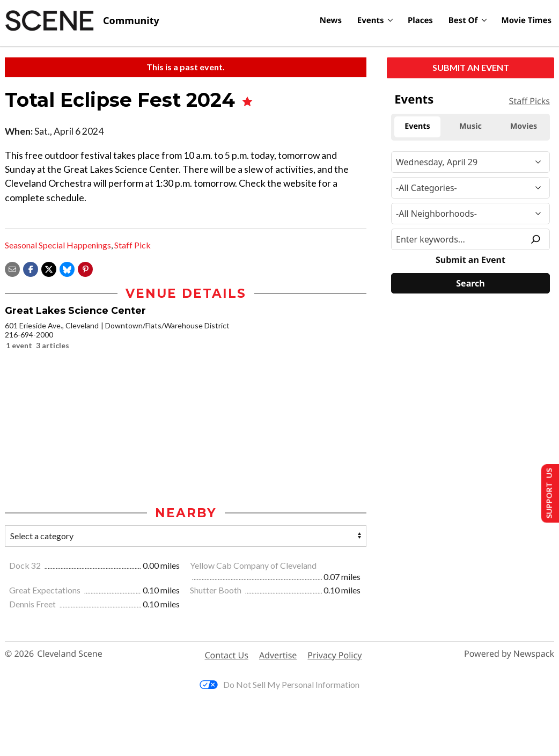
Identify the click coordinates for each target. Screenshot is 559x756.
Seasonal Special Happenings (58, 245)
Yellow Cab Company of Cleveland (253, 566)
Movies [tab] (524, 126)
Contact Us (227, 656)
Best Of (463, 20)
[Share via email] (12, 268)
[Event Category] (470, 188)
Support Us (546, 493)
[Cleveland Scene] (82, 21)
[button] (85, 268)
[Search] (470, 283)
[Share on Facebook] (31, 268)
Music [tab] (470, 126)
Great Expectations (46, 591)
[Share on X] (49, 268)
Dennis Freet (33, 605)
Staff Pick (133, 245)
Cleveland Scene (70, 655)
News (331, 20)
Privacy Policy (334, 656)
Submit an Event (471, 67)
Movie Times (527, 20)
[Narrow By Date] (470, 162)
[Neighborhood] (470, 214)
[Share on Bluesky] (67, 268)
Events (371, 20)
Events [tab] (417, 126)
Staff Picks (529, 101)
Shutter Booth (216, 591)
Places (420, 20)
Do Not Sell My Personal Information (279, 685)
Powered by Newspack (509, 655)
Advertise (278, 656)
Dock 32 (26, 566)
